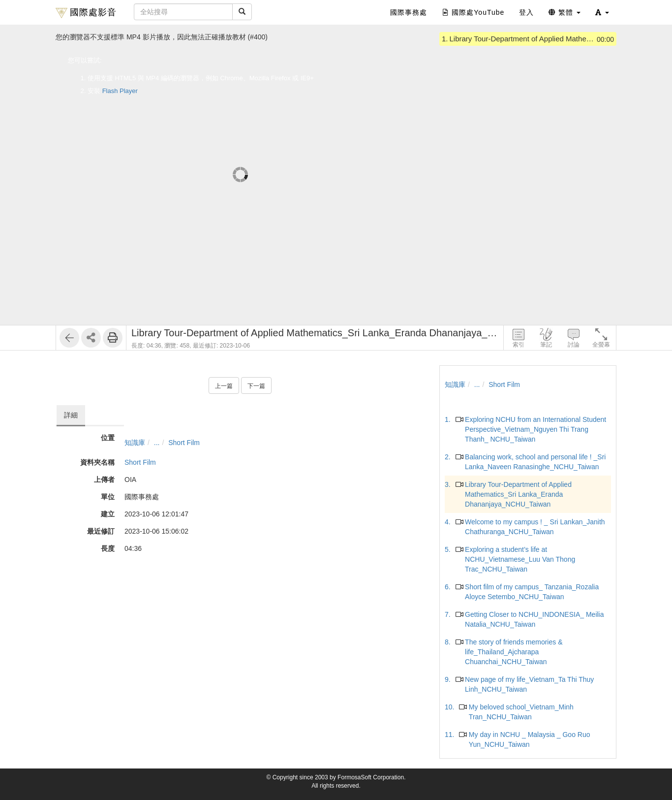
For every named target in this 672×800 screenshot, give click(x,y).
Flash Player (120, 91)
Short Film (184, 443)
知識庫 (135, 443)
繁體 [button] (565, 12)
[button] (602, 12)
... (157, 443)
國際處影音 (86, 13)
